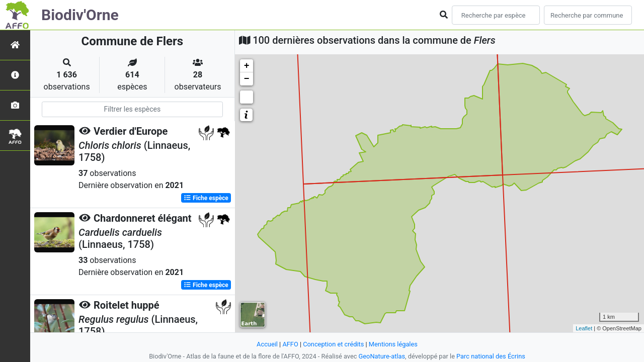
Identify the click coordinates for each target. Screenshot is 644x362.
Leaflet (584, 328)
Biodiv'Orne (80, 15)
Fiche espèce (206, 198)
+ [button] (247, 66)
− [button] (247, 79)
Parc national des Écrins (491, 356)
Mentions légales (393, 344)
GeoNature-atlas (382, 356)
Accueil (267, 344)
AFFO (290, 344)
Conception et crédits (333, 344)
